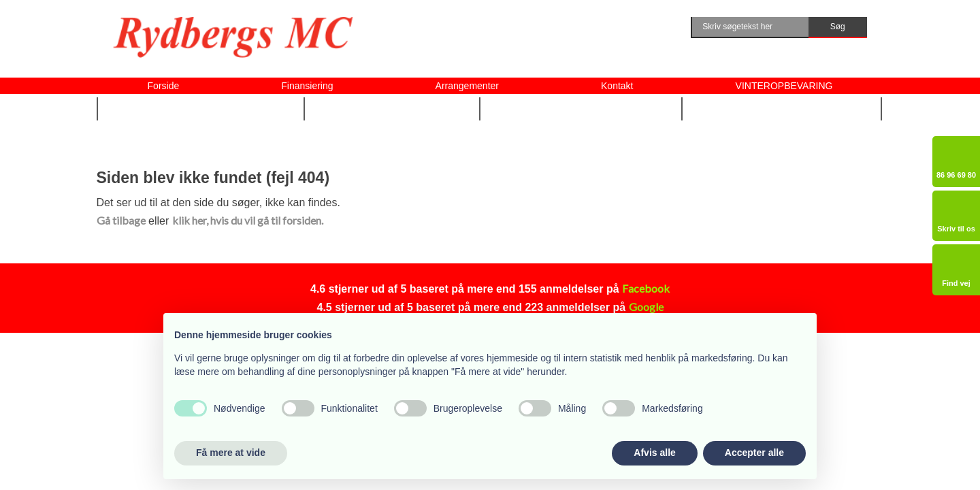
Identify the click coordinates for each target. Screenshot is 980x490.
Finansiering (307, 86)
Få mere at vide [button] (231, 453)
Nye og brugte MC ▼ (200, 109)
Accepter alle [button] (754, 453)
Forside (164, 86)
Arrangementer (467, 86)
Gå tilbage (121, 220)
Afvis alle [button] (654, 453)
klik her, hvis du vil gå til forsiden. (248, 220)
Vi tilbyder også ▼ (581, 109)
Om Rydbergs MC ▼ (783, 109)
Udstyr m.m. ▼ (393, 109)
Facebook (646, 288)
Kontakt (617, 86)
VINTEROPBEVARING (784, 86)
